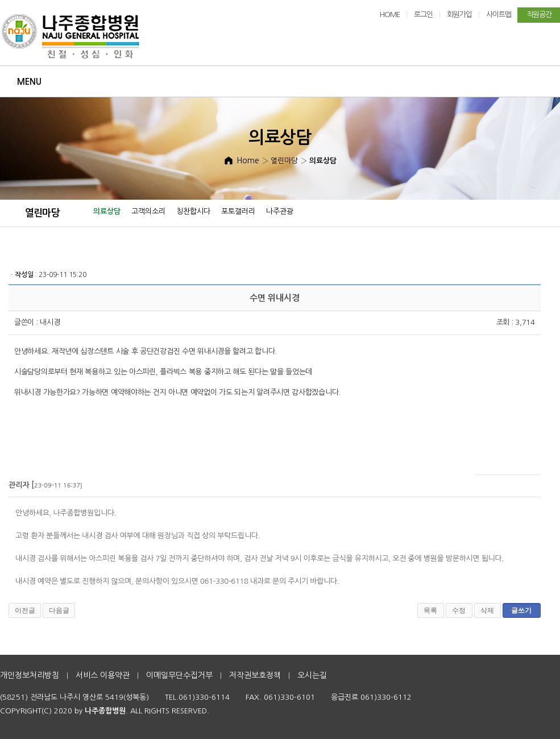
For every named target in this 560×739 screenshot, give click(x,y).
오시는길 (312, 675)
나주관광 (280, 211)
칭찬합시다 (193, 211)
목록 (430, 610)
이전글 (25, 610)
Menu (29, 82)
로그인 (423, 15)
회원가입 (459, 15)
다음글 (59, 610)
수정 (459, 610)
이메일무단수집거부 (179, 675)
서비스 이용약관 (103, 675)
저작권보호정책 (255, 675)
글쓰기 (521, 610)
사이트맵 (499, 15)
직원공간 (539, 15)
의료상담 (107, 211)
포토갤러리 (238, 211)
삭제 (487, 610)
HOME (390, 15)
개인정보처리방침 (30, 675)
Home (248, 160)
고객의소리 (148, 211)
